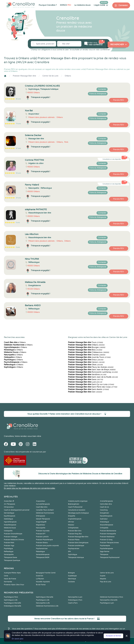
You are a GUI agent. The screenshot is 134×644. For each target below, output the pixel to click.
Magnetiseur (41, 525)
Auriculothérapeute (43, 504)
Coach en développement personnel (17, 510)
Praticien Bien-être (75, 531)
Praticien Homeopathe (108, 534)
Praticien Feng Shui (75, 534)
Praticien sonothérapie (76, 546)
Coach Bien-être (42, 507)
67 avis (18, 148)
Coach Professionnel (75, 507)
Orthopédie (104, 528)
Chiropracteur (9, 507)
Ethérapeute (40, 516)
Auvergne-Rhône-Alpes (12, 573)
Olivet (85, 365)
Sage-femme (105, 552)
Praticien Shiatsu (42, 543)
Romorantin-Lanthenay (93, 372)
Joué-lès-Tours (89, 357)
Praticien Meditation (107, 537)
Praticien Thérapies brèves (109, 543)
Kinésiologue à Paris (75, 600)
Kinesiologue (104, 522)
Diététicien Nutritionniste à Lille (47, 606)
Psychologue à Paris (11, 597)
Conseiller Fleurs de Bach (45, 510)
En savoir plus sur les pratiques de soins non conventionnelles (30, 488)
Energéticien (104, 513)
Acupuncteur (41, 501)
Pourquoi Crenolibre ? (48, 5)
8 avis (18, 223)
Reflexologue (9, 552)
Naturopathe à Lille (43, 603)
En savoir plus (18, 639)
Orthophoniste (73, 528)
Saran (85, 379)
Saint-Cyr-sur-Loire (91, 384)
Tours (85, 342)
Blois (85, 350)
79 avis (18, 124)
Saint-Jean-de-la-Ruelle (93, 377)
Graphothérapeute (75, 519)
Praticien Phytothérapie (44, 540)
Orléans (68, 76)
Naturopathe (41, 528)
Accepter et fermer (113, 636)
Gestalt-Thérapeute (43, 519)
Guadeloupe (72, 576)
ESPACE (66, 5)
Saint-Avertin (88, 389)
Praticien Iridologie (11, 537)
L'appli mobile (101, 5)
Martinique (72, 579)
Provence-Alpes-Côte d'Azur (14, 585)
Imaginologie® (41, 522)
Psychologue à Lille (43, 600)
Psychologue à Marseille (12, 603)
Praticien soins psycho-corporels (47, 546)
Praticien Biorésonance (108, 531)
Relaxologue (40, 552)
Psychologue (8, 549)
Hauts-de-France (10, 579)
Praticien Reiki (9, 543)
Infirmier (71, 522)
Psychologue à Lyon (107, 603)
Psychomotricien (42, 549)
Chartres (87, 355)
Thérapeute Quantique (12, 560)
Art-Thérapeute (9, 504)
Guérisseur (104, 519)
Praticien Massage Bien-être (24, 76)
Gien (85, 392)
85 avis (18, 99)
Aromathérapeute (106, 501)
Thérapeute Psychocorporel (110, 557)
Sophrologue (73, 554)
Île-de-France (41, 585)
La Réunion (40, 579)
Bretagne (71, 573)
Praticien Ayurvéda (43, 531)
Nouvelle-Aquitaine (43, 582)
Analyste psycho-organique (78, 501)
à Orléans (15, 342)
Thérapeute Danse (10, 557)
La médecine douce (82, 5)
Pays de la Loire (106, 582)
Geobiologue (8, 519)
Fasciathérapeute (106, 516)
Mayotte (103, 579)
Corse (6, 576)
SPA (69, 552)
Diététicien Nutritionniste (45, 513)
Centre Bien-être (106, 504)
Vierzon (86, 362)
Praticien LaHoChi (42, 537)
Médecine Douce (10, 528)
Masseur (71, 525)
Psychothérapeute (106, 549)
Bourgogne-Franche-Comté (46, 573)
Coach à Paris (73, 603)
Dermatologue (9, 513)
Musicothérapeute (107, 525)
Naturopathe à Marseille (109, 600)
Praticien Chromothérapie (13, 534)
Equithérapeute (10, 516)
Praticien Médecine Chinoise (14, 540)
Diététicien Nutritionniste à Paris (112, 597)
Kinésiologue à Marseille (13, 606)
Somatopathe (9, 554)
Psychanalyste (105, 546)
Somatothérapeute (43, 554)
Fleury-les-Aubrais (91, 367)
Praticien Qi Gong (106, 540)
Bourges (87, 347)
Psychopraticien (74, 549)
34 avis (18, 198)
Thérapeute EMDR (43, 557)
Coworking (104, 510)
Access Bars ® (9, 501)
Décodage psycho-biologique (78, 513)
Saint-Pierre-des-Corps (93, 387)
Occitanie (71, 582)
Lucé (85, 382)
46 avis (18, 173)
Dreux (86, 360)
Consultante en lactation (77, 510)
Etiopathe (72, 516)
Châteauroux (89, 352)
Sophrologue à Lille (11, 600)
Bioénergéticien (74, 504)
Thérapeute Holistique (76, 557)
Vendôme (87, 375)
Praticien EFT (41, 534)
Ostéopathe (8, 531)
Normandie (8, 582)
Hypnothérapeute (10, 522)
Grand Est (40, 576)
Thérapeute (104, 554)
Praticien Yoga (9, 546)
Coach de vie (104, 507)
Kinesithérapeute (10, 525)
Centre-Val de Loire (50, 76)
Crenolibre (9, 436)
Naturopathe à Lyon (75, 597)
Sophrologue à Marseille (45, 597)
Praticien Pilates (74, 540)
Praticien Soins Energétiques (78, 543)
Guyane (103, 576)
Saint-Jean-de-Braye (92, 370)
